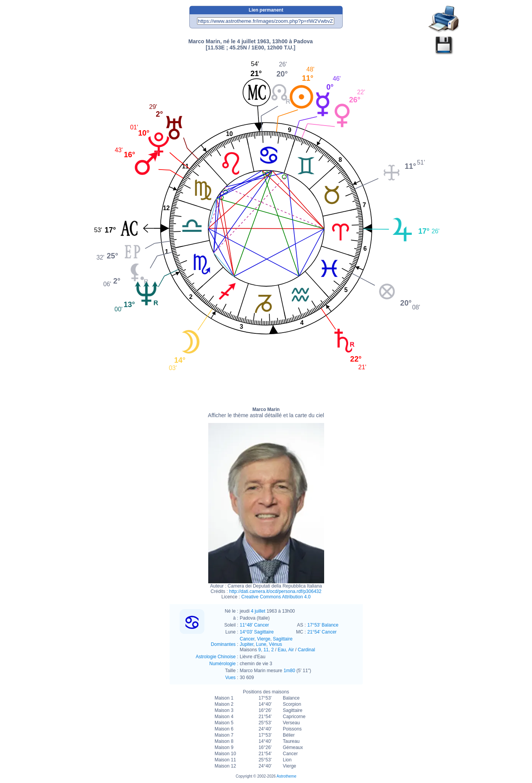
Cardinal (307, 650)
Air (291, 650)
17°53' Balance (323, 625)
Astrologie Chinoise (215, 657)
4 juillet (258, 611)
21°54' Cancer (322, 632)
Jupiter (247, 644)
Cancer (247, 639)
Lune (261, 644)
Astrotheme (286, 776)
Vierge (263, 639)
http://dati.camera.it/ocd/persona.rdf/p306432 (275, 591)
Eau (282, 650)
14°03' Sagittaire (257, 632)
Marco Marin (266, 413)
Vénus (275, 644)
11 (266, 650)
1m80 (289, 671)
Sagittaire (283, 639)
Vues (230, 678)
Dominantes (223, 644)
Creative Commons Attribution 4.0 (276, 597)
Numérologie (223, 664)
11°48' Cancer (255, 625)
